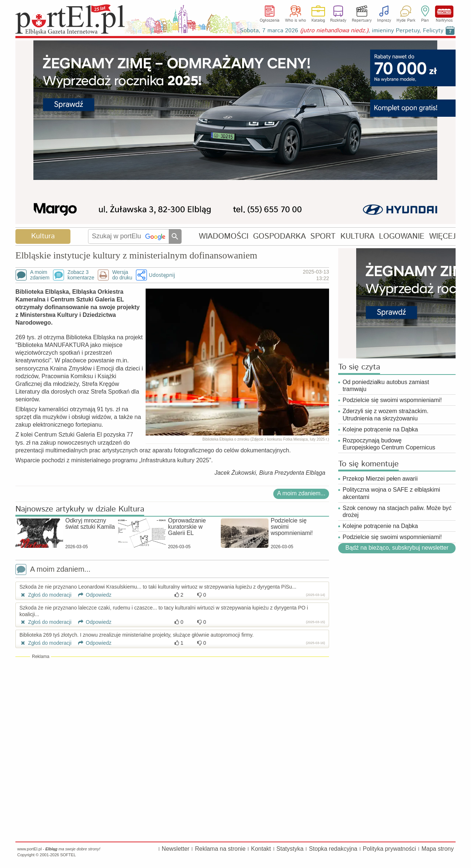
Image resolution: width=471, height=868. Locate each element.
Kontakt (261, 849)
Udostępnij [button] (162, 275)
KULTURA (357, 236)
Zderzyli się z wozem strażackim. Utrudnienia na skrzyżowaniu (386, 415)
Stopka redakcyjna (333, 849)
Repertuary (362, 21)
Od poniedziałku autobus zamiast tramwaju (386, 386)
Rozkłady (338, 21)
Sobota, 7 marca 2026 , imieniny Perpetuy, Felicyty (342, 31)
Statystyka (290, 849)
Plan (425, 21)
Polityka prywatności (389, 849)
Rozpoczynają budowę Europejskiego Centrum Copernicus (389, 444)
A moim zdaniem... (301, 493)
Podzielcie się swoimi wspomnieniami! (392, 400)
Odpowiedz (92, 595)
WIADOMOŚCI (224, 236)
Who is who (295, 21)
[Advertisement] (172, 713)
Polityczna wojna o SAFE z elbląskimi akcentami (391, 493)
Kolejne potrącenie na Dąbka (380, 429)
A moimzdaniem (40, 275)
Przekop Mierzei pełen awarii (380, 479)
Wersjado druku (122, 275)
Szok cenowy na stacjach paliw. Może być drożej (397, 511)
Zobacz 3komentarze (81, 275)
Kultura (43, 236)
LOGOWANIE (402, 236)
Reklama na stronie (220, 849)
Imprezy (384, 21)
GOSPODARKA (280, 236)
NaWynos (444, 12)
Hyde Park (406, 21)
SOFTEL (68, 855)
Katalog (318, 21)
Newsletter (176, 849)
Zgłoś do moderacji (45, 595)
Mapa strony (438, 849)
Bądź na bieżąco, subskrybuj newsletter (397, 547)
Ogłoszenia (270, 21)
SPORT (323, 236)
